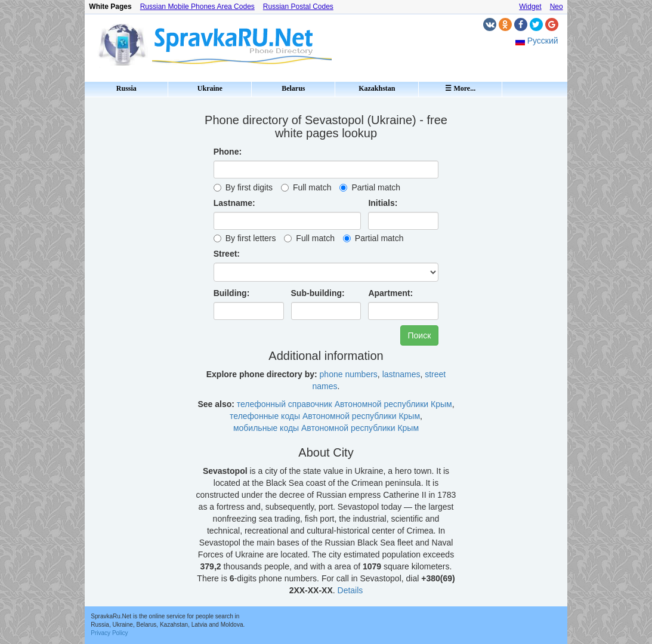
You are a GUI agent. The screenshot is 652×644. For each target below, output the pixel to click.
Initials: (383, 203)
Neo (557, 7)
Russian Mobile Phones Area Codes (197, 7)
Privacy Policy (109, 633)
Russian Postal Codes (298, 7)
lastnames (401, 374)
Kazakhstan (377, 88)
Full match (306, 187)
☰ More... (460, 88)
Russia (126, 88)
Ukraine (210, 88)
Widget (530, 7)
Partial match (370, 187)
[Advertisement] (135, 281)
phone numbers (349, 374)
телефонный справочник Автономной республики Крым (344, 404)
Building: (232, 293)
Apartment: (390, 293)
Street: (227, 254)
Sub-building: (318, 293)
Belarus (293, 88)
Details (350, 590)
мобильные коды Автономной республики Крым (326, 428)
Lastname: (234, 203)
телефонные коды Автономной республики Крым (325, 416)
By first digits (243, 187)
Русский (543, 41)
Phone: (228, 152)
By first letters (245, 238)
